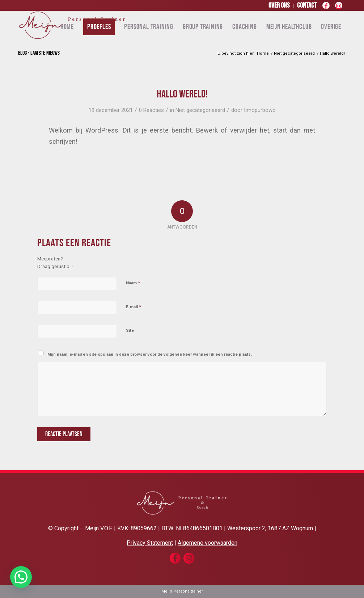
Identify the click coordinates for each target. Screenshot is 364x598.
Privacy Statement (150, 543)
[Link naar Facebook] (326, 7)
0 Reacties (151, 110)
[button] (21, 577)
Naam (133, 283)
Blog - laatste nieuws (39, 53)
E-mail (134, 307)
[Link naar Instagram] (339, 7)
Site (130, 331)
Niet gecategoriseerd (200, 110)
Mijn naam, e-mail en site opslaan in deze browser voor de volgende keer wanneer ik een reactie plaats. (150, 354)
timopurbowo (260, 110)
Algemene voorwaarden (208, 543)
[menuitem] (279, 6)
